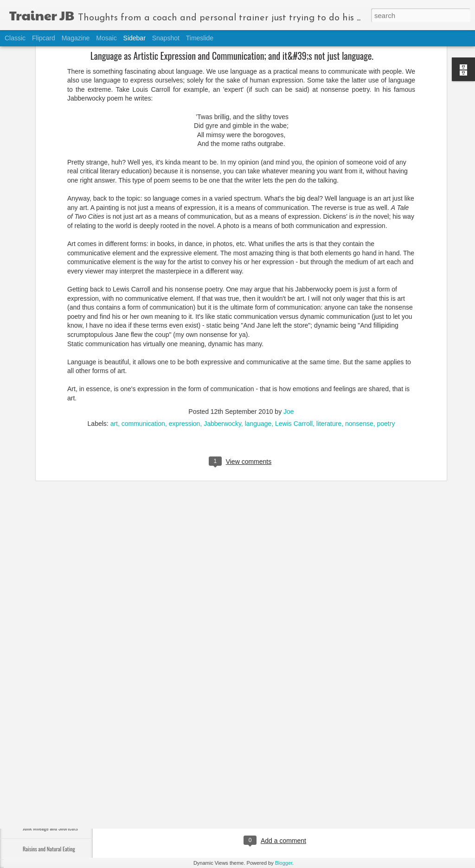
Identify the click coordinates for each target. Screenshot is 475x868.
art (114, 346)
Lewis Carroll (294, 346)
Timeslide (200, 38)
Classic (15, 38)
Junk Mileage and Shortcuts (50, 828)
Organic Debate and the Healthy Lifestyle (64, 724)
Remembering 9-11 (42, 703)
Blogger (284, 863)
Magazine (76, 38)
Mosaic (106, 38)
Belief (29, 807)
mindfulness (270, 803)
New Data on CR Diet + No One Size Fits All (65, 744)
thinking (335, 803)
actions (238, 803)
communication (143, 346)
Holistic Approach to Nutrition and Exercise (66, 786)
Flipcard (44, 38)
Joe (289, 334)
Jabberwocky (222, 346)
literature (329, 346)
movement (305, 803)
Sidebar (135, 38)
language (258, 346)
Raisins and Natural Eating (49, 849)
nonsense (359, 346)
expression (185, 346)
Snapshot (166, 38)
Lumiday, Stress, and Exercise (52, 765)
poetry (386, 346)
